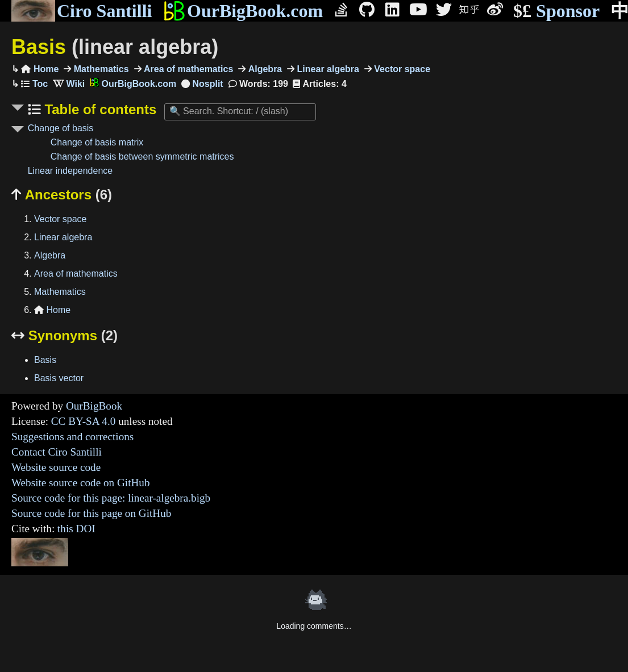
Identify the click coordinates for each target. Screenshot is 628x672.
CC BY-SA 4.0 (84, 421)
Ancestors (62, 195)
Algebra (264, 69)
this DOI (76, 529)
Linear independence (70, 171)
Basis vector (59, 378)
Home (40, 69)
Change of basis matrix (97, 142)
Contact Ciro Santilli (57, 452)
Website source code (56, 467)
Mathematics (100, 69)
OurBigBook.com (243, 11)
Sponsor (556, 11)
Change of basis (61, 128)
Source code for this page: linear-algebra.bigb (111, 498)
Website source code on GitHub (81, 483)
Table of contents (99, 109)
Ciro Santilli (82, 11)
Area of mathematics (188, 69)
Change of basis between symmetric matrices (142, 156)
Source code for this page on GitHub (91, 513)
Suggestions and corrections (72, 437)
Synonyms (65, 335)
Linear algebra (327, 69)
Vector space (401, 69)
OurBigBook (94, 406)
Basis (115, 47)
